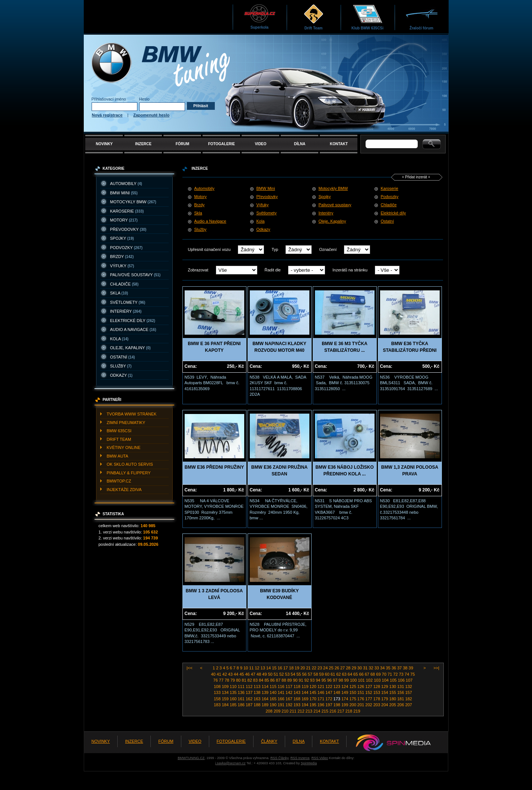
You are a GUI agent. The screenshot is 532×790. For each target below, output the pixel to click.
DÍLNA (300, 144)
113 (257, 687)
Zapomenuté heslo (151, 115)
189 (266, 705)
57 (311, 674)
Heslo (144, 99)
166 (282, 699)
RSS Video (320, 758)
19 (298, 668)
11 (252, 668)
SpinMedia (309, 763)
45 (242, 674)
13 (263, 668)
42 (225, 674)
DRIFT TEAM (119, 439)
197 (329, 705)
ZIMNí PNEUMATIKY (126, 423)
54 (294, 674)
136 (242, 692)
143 (297, 692)
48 (259, 674)
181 (401, 699)
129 (385, 687)
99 (347, 680)
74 (407, 674)
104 (386, 680)
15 (275, 668)
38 (406, 668)
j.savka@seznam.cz (230, 763)
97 (336, 680)
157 (408, 692)
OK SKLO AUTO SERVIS (130, 464)
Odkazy (263, 229)
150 (353, 692)
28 (349, 668)
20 (303, 668)
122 (329, 687)
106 (402, 680)
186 (242, 705)
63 (345, 674)
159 (226, 699)
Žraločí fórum (422, 17)
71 (390, 674)
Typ (275, 249)
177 (369, 699)
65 (356, 674)
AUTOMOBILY (126, 184)
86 (273, 680)
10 (246, 668)
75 (412, 674)
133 (218, 692)
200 (353, 705)
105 (394, 680)
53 (288, 674)
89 (290, 680)
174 (345, 699)
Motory (201, 197)
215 (325, 711)
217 (341, 711)
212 (301, 711)
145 (313, 692)
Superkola (260, 17)
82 (250, 680)
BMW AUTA (118, 456)
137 (250, 692)
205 (393, 705)
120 (313, 687)
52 (282, 674)
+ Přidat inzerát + (416, 177)
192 (289, 705)
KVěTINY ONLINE (124, 447)
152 (369, 692)
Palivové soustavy (335, 205)
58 (316, 674)
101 (362, 680)
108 (218, 687)
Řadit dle (273, 270)
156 (401, 692)
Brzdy (200, 205)
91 (301, 680)
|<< (190, 668)
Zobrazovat (198, 270)
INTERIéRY (126, 311)
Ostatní (387, 221)
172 (329, 699)
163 (257, 699)
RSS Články (279, 758)
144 (305, 692)
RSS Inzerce (300, 758)
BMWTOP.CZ (119, 481)
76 (216, 680)
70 (385, 674)
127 (369, 687)
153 (377, 692)
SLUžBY (121, 366)
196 (321, 705)
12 (258, 668)
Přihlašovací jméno (109, 99)
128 (377, 687)
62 (339, 674)
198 (337, 705)
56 (305, 674)
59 (322, 674)
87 (279, 680)
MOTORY (124, 220)
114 (266, 687)
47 (254, 674)
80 (239, 680)
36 (394, 668)
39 (411, 668)
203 (377, 705)
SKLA (119, 293)
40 (214, 674)
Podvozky (390, 197)
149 (345, 692)
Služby (200, 229)
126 (361, 687)
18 (292, 668)
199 (345, 705)
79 (233, 680)
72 (396, 674)
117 (289, 687)
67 (368, 674)
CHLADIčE (124, 284)
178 (377, 699)
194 (305, 705)
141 (282, 692)
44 (237, 674)
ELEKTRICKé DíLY (133, 321)
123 (337, 687)
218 (349, 711)
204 (385, 705)
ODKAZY (121, 375)
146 (321, 692)
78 (227, 680)
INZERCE (143, 144)
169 (305, 699)
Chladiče (389, 205)
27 (343, 668)
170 (313, 699)
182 (408, 699)
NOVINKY (104, 144)
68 (373, 674)
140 (273, 692)
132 (408, 687)
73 (402, 674)
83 (256, 680)
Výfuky (263, 205)
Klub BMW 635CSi (367, 17)
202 (369, 705)
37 (400, 668)
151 (361, 692)
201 (361, 705)
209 (278, 711)
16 (281, 668)
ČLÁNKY (269, 741)
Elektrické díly (394, 213)
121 (321, 687)
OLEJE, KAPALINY (130, 348)
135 (234, 692)
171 (321, 699)
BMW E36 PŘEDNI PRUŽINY (214, 467)
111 (242, 687)
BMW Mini (266, 188)
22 (314, 668)
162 (250, 699)
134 (226, 692)
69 (379, 674)
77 (222, 680)
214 (317, 711)
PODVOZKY (126, 248)
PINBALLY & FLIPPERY (129, 473)
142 (289, 692)
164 (266, 699)
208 (270, 711)
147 (329, 692)
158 (218, 699)
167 (289, 699)
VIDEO (260, 144)
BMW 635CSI (119, 431)
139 (266, 692)
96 (330, 680)
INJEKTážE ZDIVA (124, 490)
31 (366, 668)
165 (273, 699)
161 (242, 699)
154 (385, 692)
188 (257, 705)
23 (320, 668)
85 (267, 680)
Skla (198, 213)
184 (226, 705)
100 (354, 680)
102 (370, 680)
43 (231, 674)
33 (377, 668)
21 (309, 668)
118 (297, 687)
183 (218, 705)
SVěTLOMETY (128, 302)
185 (234, 705)
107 (409, 680)
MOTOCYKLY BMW (133, 202)
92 (307, 680)
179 (385, 699)
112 (250, 687)
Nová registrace (107, 115)
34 (383, 668)
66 (362, 674)
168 (297, 699)
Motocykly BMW (333, 188)
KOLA (120, 339)
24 (326, 668)
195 (313, 705)
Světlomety (267, 213)
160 (234, 699)
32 (371, 668)
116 (282, 687)
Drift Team (314, 17)
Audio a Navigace (210, 221)
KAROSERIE (127, 211)
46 (248, 674)
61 (333, 674)
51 (276, 674)
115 (273, 687)
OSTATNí (123, 357)
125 (353, 687)
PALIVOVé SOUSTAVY (136, 275)
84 (262, 680)
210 (285, 711)
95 (324, 680)
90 (296, 680)
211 (294, 711)
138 (257, 692)
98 (341, 680)
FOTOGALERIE (222, 144)
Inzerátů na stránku (350, 270)
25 (332, 668)
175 (353, 699)
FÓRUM (183, 144)
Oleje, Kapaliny (332, 221)
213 (310, 711)
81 (244, 680)
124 (345, 687)
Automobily (204, 188)
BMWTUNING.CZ (191, 758)
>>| (436, 668)
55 (299, 674)
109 (226, 687)
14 (269, 668)
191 (282, 705)
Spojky (325, 197)
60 (328, 674)
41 (219, 674)
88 (284, 680)
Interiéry (326, 213)
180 (393, 699)
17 (286, 668)
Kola (261, 221)
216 (333, 711)
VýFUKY (122, 266)
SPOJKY (122, 238)
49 (265, 674)
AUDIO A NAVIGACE (133, 329)
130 (393, 687)
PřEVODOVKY (128, 229)
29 (355, 668)
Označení (328, 249)
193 (297, 705)
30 (360, 668)
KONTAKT (339, 144)
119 (305, 687)
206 (401, 705)
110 (234, 687)
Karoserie (390, 188)
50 (271, 674)
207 (408, 705)
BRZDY (122, 257)
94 (318, 680)
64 (351, 674)
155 (393, 692)
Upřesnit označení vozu (209, 249)
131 (401, 687)
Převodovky (267, 197)
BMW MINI (124, 193)
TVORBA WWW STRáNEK (132, 414)
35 (388, 668)
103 (378, 680)
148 (337, 692)
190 (273, 705)
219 (357, 711)
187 (250, 705)
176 (361, 699)
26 (337, 668)
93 (313, 680)
